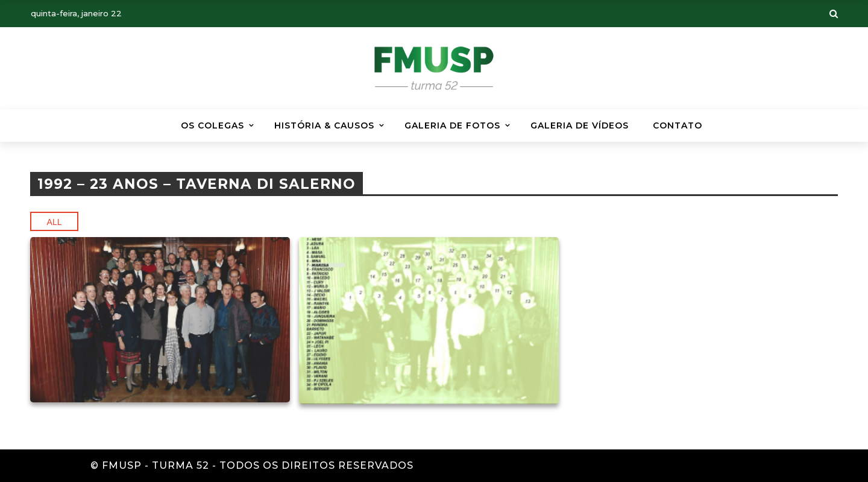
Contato (678, 125)
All (55, 222)
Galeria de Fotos (452, 125)
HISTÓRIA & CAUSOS (324, 125)
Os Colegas (212, 125)
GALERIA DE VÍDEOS (580, 125)
